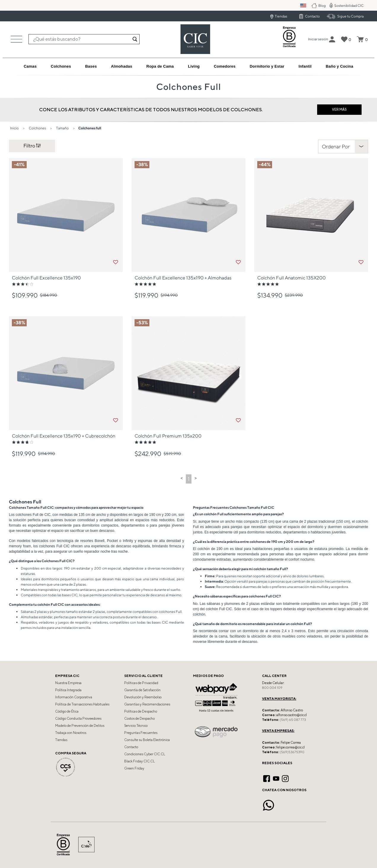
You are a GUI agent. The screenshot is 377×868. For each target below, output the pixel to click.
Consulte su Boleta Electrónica (147, 740)
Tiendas (281, 16)
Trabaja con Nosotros (71, 733)
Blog (322, 5)
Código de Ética (67, 711)
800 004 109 (272, 688)
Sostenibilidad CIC (349, 5)
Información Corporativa (74, 697)
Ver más (339, 109)
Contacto (312, 16)
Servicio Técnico (136, 726)
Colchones (37, 128)
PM (307, 5)
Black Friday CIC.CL (139, 761)
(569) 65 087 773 (293, 720)
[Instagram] (285, 778)
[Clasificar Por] (343, 147)
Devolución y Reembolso (143, 697)
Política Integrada (68, 690)
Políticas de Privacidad (141, 683)
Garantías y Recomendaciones (147, 704)
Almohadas (29, 617)
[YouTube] (276, 778)
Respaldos (29, 622)
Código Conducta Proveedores (78, 718)
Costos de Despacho (139, 718)
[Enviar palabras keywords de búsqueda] (135, 39)
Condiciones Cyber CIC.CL (145, 754)
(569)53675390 (292, 752)
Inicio (14, 128)
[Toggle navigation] (16, 39)
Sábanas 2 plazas (34, 612)
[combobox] (84, 39)
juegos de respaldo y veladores (83, 622)
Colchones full (90, 128)
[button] (318, 39)
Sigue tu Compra (350, 16)
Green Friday (134, 768)
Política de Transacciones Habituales (82, 704)
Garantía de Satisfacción (142, 690)
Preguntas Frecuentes (141, 733)
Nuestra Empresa (68, 683)
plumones (58, 612)
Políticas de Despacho (141, 711)
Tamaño (62, 128)
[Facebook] (267, 778)
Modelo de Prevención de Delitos (80, 726)
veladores (47, 622)
